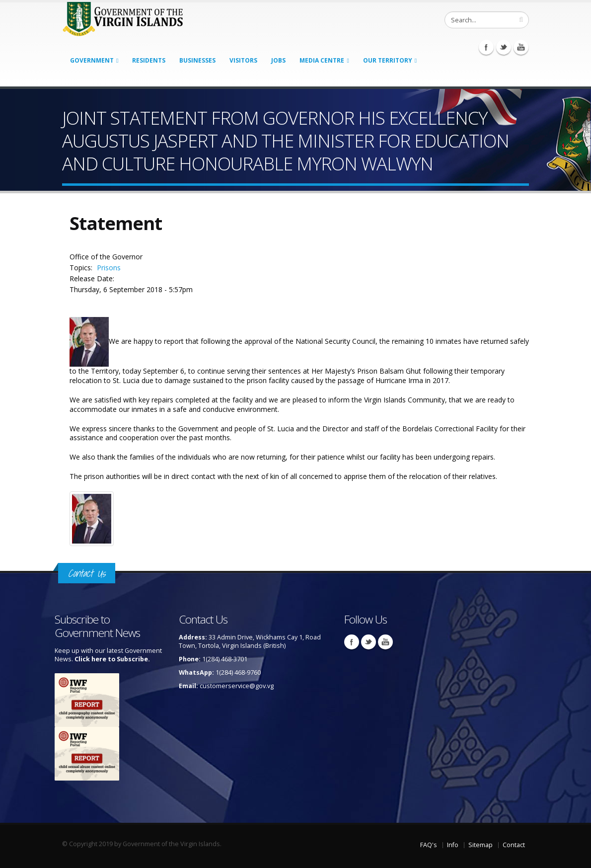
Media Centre (322, 60)
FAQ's (429, 845)
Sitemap (480, 845)
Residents (149, 60)
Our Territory (388, 60)
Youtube (521, 47)
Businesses (197, 60)
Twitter (504, 47)
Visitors (243, 60)
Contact (514, 845)
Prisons (109, 268)
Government (92, 60)
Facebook (486, 47)
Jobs (278, 60)
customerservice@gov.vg (237, 686)
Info (453, 845)
